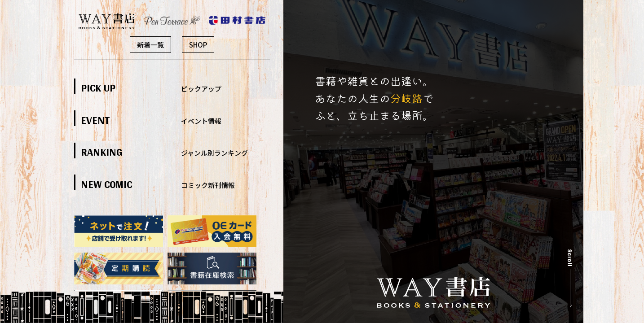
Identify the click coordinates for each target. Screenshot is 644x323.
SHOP (198, 45)
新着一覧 (150, 45)
